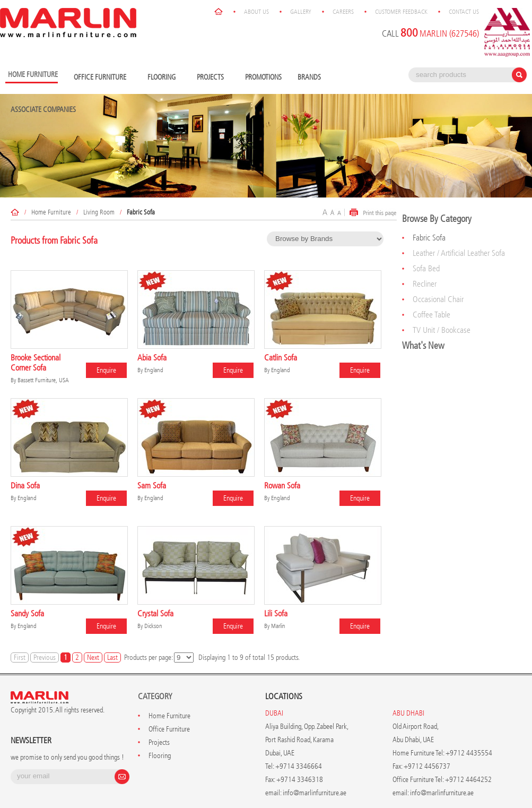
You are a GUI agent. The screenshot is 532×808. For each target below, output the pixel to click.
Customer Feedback (401, 12)
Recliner (425, 284)
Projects (213, 78)
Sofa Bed (426, 268)
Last (112, 657)
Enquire (106, 370)
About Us (256, 12)
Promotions (263, 77)
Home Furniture (51, 212)
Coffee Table (431, 315)
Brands (312, 78)
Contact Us (464, 12)
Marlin (278, 626)
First (20, 657)
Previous (45, 657)
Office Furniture (103, 78)
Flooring (164, 78)
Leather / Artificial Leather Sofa (459, 253)
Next (93, 657)
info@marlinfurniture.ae (315, 793)
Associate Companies (43, 110)
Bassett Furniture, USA (43, 380)
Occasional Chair (438, 299)
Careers (343, 12)
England (154, 370)
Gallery (301, 12)
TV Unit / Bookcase (442, 330)
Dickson (153, 626)
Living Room (99, 212)
